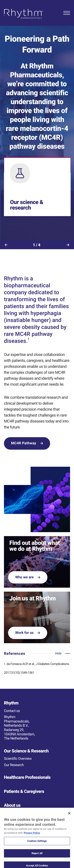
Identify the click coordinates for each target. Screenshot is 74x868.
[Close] (69, 816)
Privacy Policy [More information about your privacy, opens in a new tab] (32, 836)
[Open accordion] (63, 653)
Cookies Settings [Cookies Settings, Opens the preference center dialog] (37, 844)
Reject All (37, 856)
